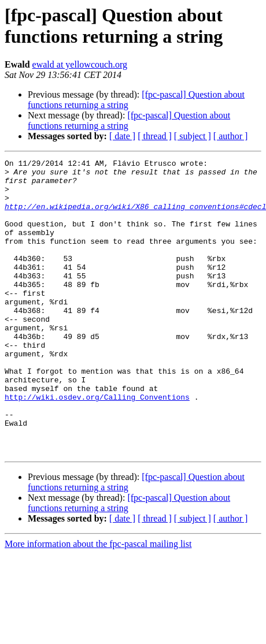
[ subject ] (193, 136)
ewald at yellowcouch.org (80, 64)
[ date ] (122, 136)
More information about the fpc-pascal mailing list (98, 603)
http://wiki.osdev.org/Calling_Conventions (97, 445)
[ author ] (231, 136)
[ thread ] (155, 136)
